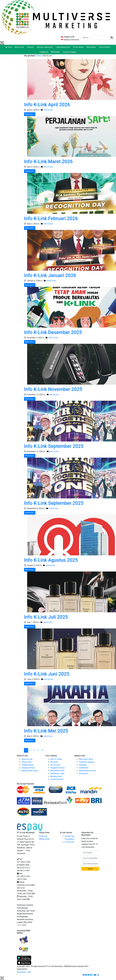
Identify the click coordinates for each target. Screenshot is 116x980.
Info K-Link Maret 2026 (48, 162)
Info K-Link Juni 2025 (47, 674)
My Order (54, 762)
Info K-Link (48, 110)
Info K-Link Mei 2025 (46, 731)
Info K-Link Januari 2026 (50, 275)
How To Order (56, 759)
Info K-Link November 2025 (53, 389)
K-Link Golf (69, 842)
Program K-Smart (58, 768)
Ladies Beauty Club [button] (63, 47)
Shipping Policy (28, 768)
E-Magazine (44, 52)
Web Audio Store (57, 771)
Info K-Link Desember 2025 (53, 332)
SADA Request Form (87, 771)
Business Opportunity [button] (45, 47)
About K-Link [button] (20, 47)
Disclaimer (83, 773)
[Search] (95, 38)
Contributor (84, 768)
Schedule (83, 765)
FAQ (29, 972)
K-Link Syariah (79, 47)
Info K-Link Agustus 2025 (51, 560)
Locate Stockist (57, 779)
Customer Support (70, 52)
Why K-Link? (27, 762)
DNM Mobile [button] (56, 52)
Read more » (30, 114)
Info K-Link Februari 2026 (51, 218)
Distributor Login (57, 773)
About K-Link (27, 759)
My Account (55, 765)
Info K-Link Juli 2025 (46, 617)
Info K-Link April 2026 (47, 105)
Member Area (56, 776)
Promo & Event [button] (105, 47)
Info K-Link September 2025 (54, 446)
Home (10, 47)
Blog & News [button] (92, 47)
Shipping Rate (28, 765)
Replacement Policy (30, 771)
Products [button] (31, 47)
